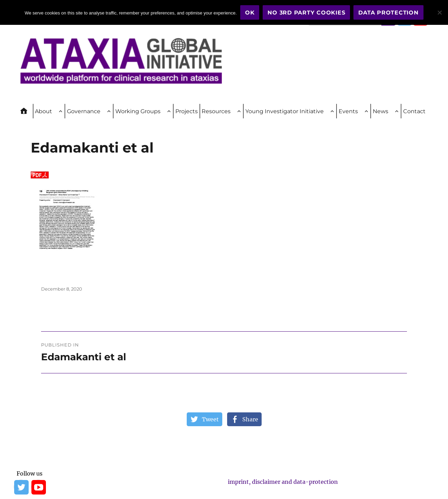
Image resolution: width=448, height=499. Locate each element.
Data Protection (388, 13)
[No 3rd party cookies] (439, 12)
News (381, 111)
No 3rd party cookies (306, 13)
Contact (414, 111)
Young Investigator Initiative (285, 111)
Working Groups (138, 111)
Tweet (210, 419)
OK (250, 13)
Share (250, 419)
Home (27, 111)
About (43, 111)
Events (348, 111)
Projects (187, 111)
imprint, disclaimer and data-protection (283, 482)
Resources (216, 111)
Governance (84, 111)
